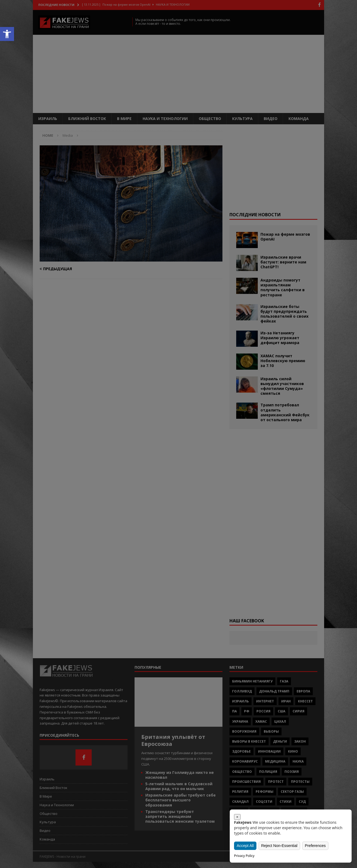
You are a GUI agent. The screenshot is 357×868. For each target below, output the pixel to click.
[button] (7, 34)
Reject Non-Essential (279, 845)
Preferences (315, 845)
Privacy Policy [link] (244, 856)
